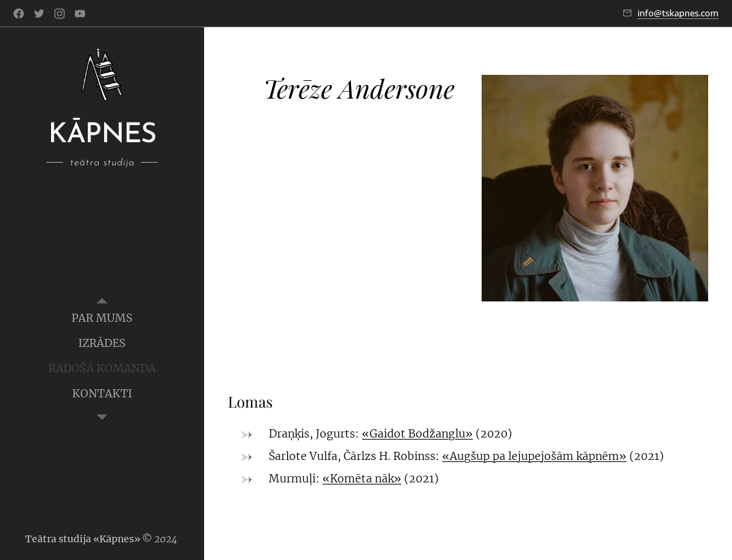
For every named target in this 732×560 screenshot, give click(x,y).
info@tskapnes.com (678, 13)
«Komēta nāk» (362, 478)
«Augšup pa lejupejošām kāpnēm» (534, 456)
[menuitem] (102, 318)
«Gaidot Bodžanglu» (417, 433)
